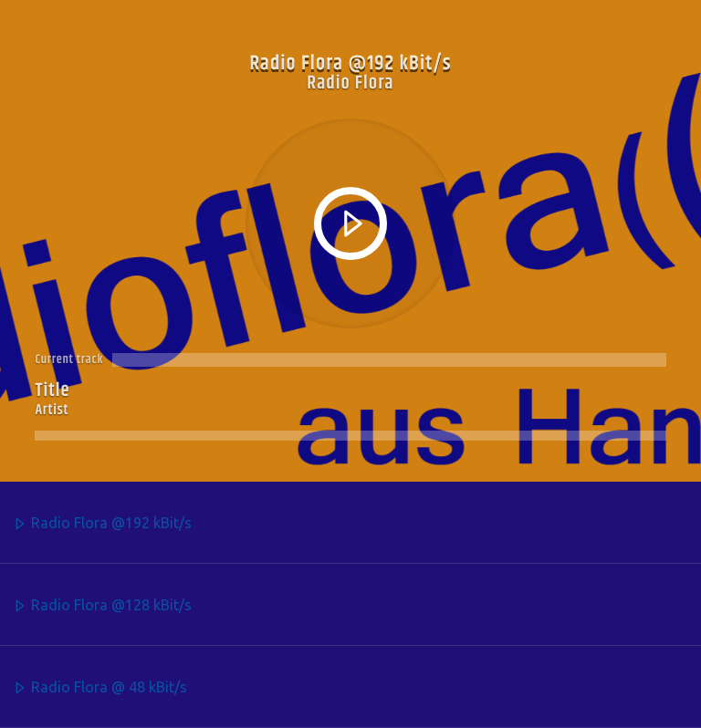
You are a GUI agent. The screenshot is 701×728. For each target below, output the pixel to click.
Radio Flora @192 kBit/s (102, 524)
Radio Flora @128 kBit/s (102, 606)
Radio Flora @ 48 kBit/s (100, 688)
